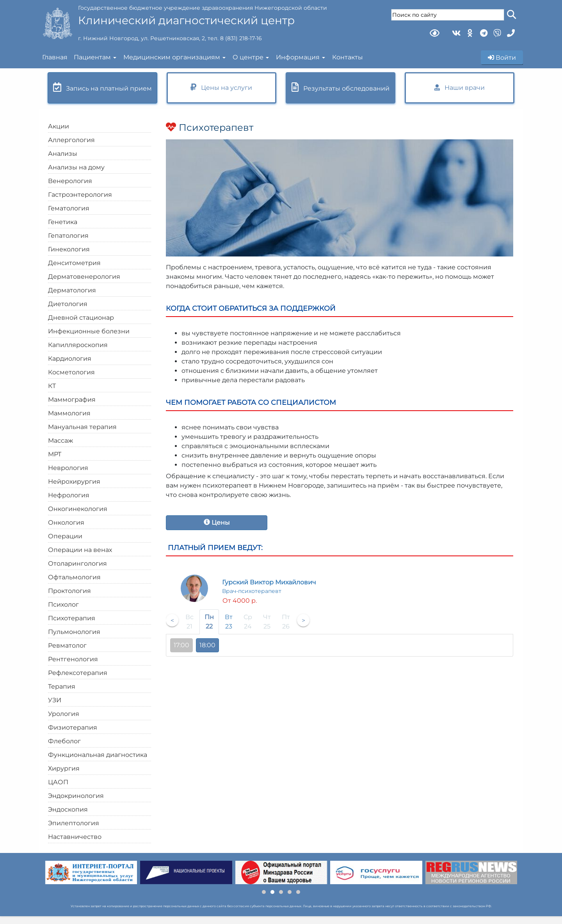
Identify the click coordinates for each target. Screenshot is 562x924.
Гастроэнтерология (80, 195)
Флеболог (64, 741)
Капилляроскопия (78, 345)
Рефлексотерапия (78, 673)
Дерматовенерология (84, 277)
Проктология (69, 591)
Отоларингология (77, 563)
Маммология (69, 413)
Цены (217, 523)
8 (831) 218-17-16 (241, 38)
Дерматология (72, 290)
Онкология (66, 523)
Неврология (68, 468)
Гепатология (68, 236)
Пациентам (92, 57)
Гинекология (69, 249)
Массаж (60, 441)
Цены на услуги (221, 87)
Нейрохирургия (74, 482)
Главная (55, 57)
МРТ (55, 454)
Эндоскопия (68, 809)
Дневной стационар (81, 318)
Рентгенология (73, 659)
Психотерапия (72, 618)
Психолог (63, 604)
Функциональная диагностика (98, 755)
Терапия (62, 686)
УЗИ (55, 700)
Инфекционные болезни (89, 331)
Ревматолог (67, 645)
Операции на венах (80, 550)
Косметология (71, 372)
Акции (59, 126)
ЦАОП (58, 782)
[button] (264, 892)
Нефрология (69, 495)
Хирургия (64, 768)
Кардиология (70, 359)
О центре (248, 57)
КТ (52, 386)
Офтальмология (74, 577)
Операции (65, 536)
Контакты (348, 57)
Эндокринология (76, 796)
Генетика (63, 222)
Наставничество (75, 837)
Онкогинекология (78, 509)
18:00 (207, 645)
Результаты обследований (341, 87)
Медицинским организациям (172, 57)
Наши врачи (460, 88)
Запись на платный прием (102, 87)
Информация (298, 57)
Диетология (68, 304)
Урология (64, 714)
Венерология (70, 181)
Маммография (72, 400)
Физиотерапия (73, 727)
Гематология (69, 208)
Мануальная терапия (82, 427)
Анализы (63, 154)
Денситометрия (74, 263)
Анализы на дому (76, 167)
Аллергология (71, 140)
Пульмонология (74, 632)
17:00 (181, 645)
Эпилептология (74, 823)
